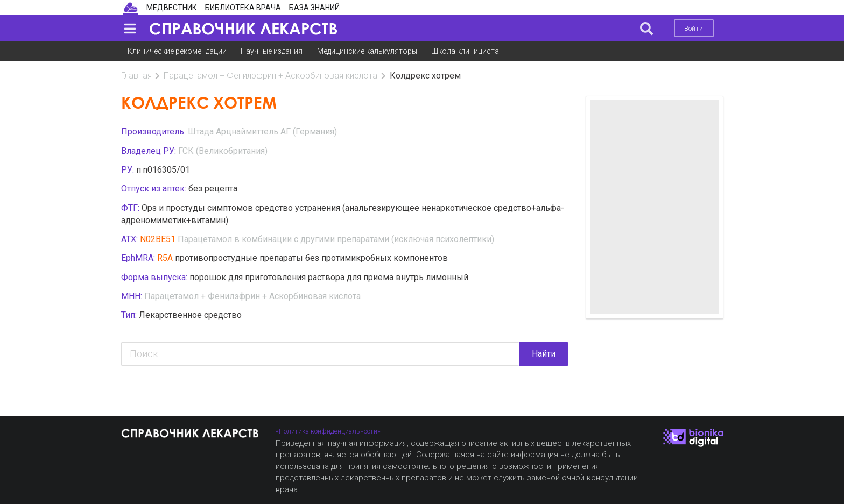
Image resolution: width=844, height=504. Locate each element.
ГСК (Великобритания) (223, 151)
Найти (544, 354)
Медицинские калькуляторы (367, 51)
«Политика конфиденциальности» (328, 431)
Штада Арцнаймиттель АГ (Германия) (262, 132)
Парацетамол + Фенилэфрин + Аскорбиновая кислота (270, 76)
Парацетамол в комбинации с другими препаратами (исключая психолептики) (336, 239)
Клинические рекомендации (177, 51)
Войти (694, 28)
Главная (136, 76)
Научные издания (272, 51)
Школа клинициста (465, 51)
